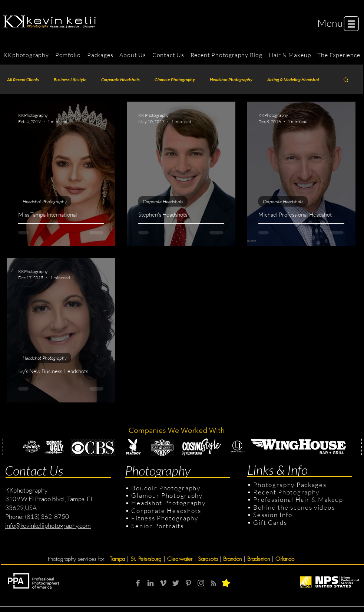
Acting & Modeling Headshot (293, 80)
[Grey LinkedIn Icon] (150, 583)
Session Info (273, 515)
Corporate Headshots (120, 80)
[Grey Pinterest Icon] (188, 583)
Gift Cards (270, 522)
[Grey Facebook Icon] (138, 583)
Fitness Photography (164, 518)
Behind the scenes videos (294, 507)
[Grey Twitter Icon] (176, 583)
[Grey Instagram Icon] (201, 583)
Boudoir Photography (167, 488)
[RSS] (214, 583)
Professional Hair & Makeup (298, 499)
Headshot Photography (231, 80)
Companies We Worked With (178, 430)
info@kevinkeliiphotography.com (48, 525)
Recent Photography (286, 492)
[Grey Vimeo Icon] (163, 583)
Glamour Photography (175, 80)
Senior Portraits (157, 526)
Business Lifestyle (70, 80)
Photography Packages (290, 485)
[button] (330, 23)
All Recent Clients (23, 80)
